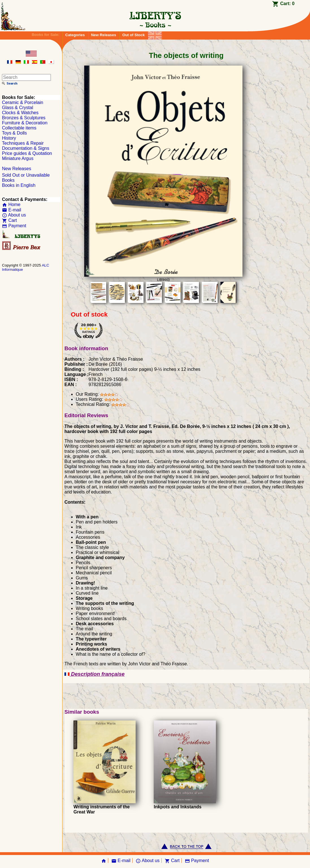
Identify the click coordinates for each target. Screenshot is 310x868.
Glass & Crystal (18, 108)
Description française (95, 674)
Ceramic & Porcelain (23, 102)
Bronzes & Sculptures (24, 118)
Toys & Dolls (14, 133)
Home (11, 204)
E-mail (12, 210)
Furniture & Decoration (25, 123)
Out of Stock (134, 35)
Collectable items (19, 128)
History (9, 138)
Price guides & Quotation (27, 153)
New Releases (104, 35)
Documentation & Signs (26, 148)
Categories (75, 35)
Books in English (19, 185)
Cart (9, 220)
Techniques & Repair (23, 143)
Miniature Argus (18, 158)
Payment (14, 226)
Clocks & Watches (20, 113)
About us (14, 215)
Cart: (287, 4)
